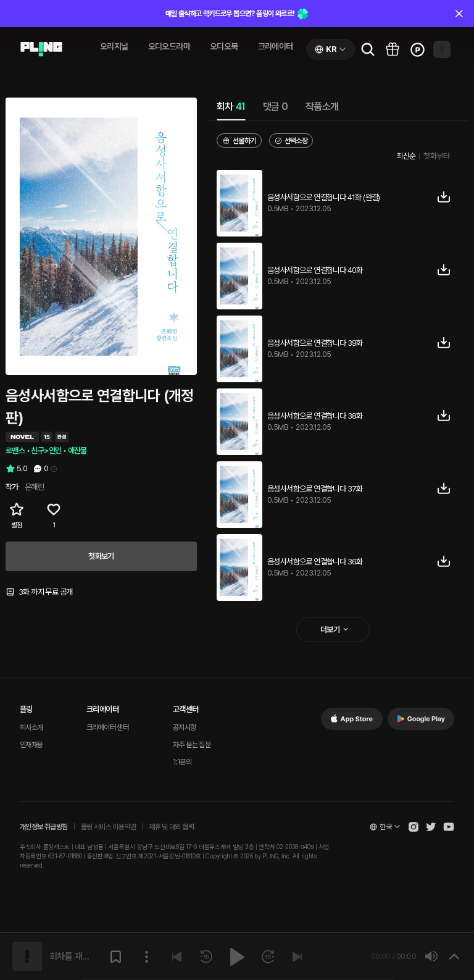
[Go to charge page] (417, 49)
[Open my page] (442, 49)
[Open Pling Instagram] (414, 827)
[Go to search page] (368, 49)
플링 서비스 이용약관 (108, 827)
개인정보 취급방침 (44, 827)
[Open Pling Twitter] (431, 827)
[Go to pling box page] (393, 49)
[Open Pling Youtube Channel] (449, 827)
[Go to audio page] (41, 49)
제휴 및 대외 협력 (171, 827)
